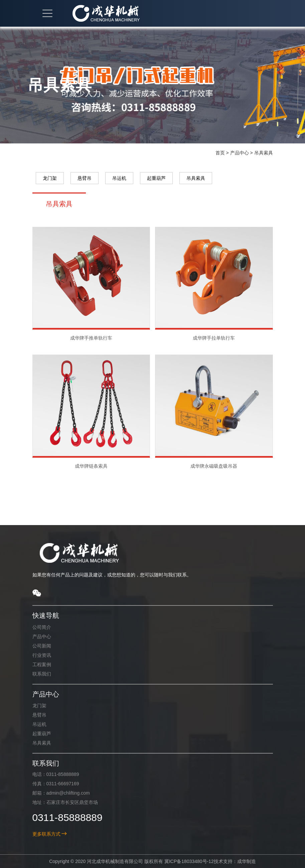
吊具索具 (264, 153)
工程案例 (37, 665)
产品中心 (240, 153)
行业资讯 (37, 655)
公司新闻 (37, 646)
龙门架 (50, 178)
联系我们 (37, 674)
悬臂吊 (85, 178)
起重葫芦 (156, 178)
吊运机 (119, 178)
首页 (220, 153)
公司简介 (37, 627)
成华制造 (242, 861)
